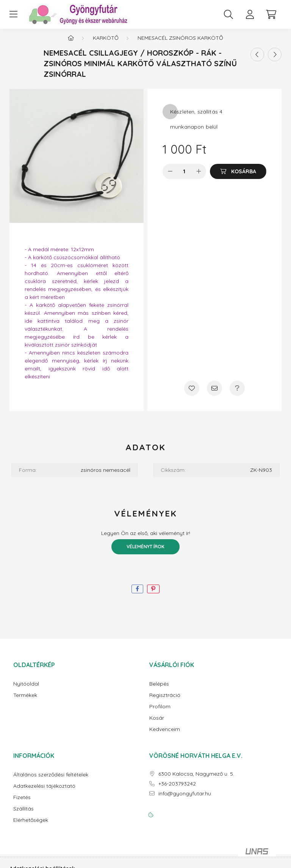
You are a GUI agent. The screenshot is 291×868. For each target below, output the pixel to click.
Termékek (25, 701)
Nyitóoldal (26, 690)
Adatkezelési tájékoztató (44, 792)
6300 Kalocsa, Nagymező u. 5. (196, 780)
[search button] (228, 14)
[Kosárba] (238, 177)
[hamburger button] (13, 14)
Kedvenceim (165, 735)
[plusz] (199, 177)
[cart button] (271, 14)
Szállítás (23, 815)
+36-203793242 (177, 790)
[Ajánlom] (214, 394)
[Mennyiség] (184, 177)
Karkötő (106, 44)
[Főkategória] (71, 44)
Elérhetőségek (31, 826)
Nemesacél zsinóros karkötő (180, 44)
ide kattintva (42, 327)
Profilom (160, 713)
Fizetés (22, 803)
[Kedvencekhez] (192, 394)
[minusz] (170, 177)
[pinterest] (153, 595)
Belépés (159, 690)
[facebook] (137, 595)
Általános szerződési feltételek (51, 781)
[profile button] (250, 14)
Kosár (157, 724)
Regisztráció (165, 701)
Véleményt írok (145, 553)
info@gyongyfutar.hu (185, 800)
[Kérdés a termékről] (237, 394)
